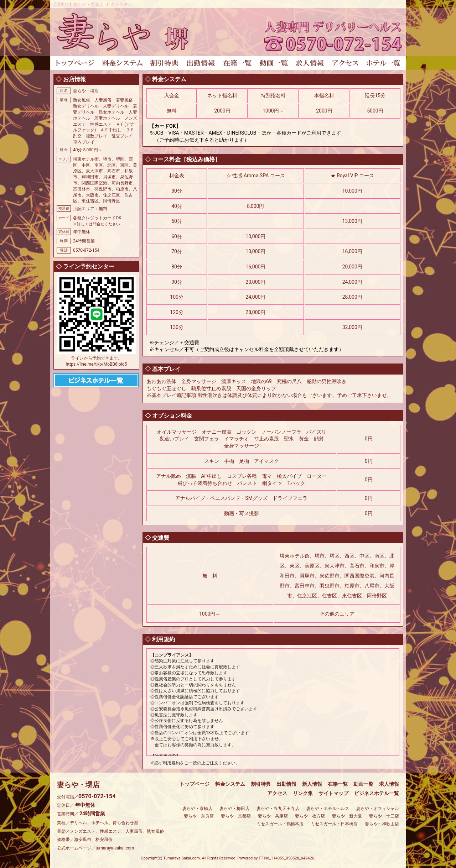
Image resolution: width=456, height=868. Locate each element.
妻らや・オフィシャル (378, 809)
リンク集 (303, 793)
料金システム (230, 784)
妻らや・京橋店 (197, 809)
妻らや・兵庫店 (273, 816)
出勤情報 (286, 784)
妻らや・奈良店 (199, 816)
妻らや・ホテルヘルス (328, 809)
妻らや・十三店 (384, 816)
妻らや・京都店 (236, 816)
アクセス (277, 793)
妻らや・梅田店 (234, 809)
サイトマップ (333, 793)
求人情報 (389, 784)
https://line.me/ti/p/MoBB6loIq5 (97, 364)
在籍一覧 (338, 784)
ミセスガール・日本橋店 (334, 824)
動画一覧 (363, 784)
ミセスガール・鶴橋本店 (280, 824)
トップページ (195, 784)
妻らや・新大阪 (347, 816)
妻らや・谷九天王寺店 (278, 809)
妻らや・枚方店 (310, 816)
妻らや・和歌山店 (382, 824)
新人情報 (312, 784)
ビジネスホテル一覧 (377, 793)
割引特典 (261, 784)
